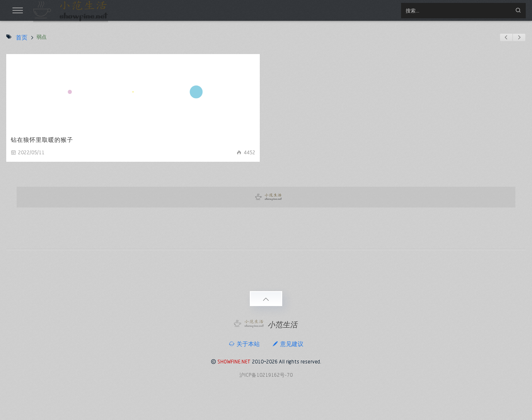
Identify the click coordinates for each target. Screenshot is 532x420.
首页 (22, 37)
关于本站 (244, 344)
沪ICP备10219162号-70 (266, 375)
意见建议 (288, 344)
